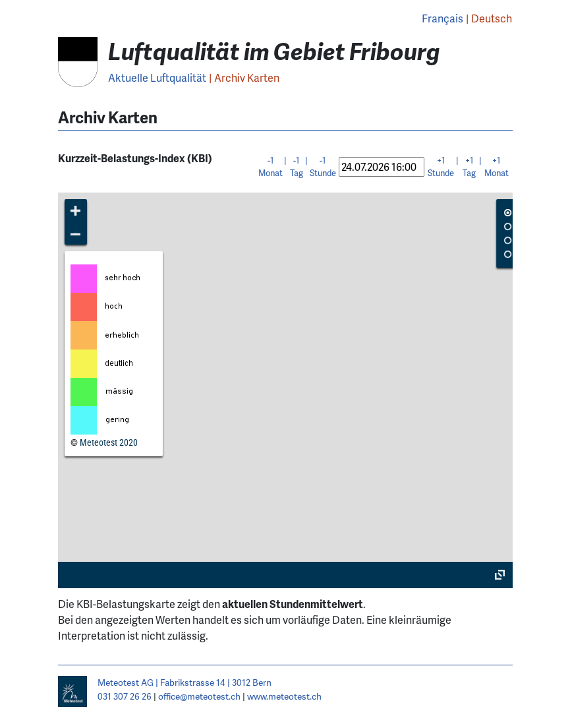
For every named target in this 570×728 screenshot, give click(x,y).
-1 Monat (271, 167)
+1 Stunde (441, 167)
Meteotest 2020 (109, 442)
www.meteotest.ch (284, 696)
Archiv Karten (247, 77)
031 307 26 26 (125, 696)
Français (442, 18)
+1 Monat (497, 167)
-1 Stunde (323, 167)
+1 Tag (469, 167)
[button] (76, 211)
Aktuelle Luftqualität (157, 77)
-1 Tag (297, 167)
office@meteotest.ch (199, 696)
